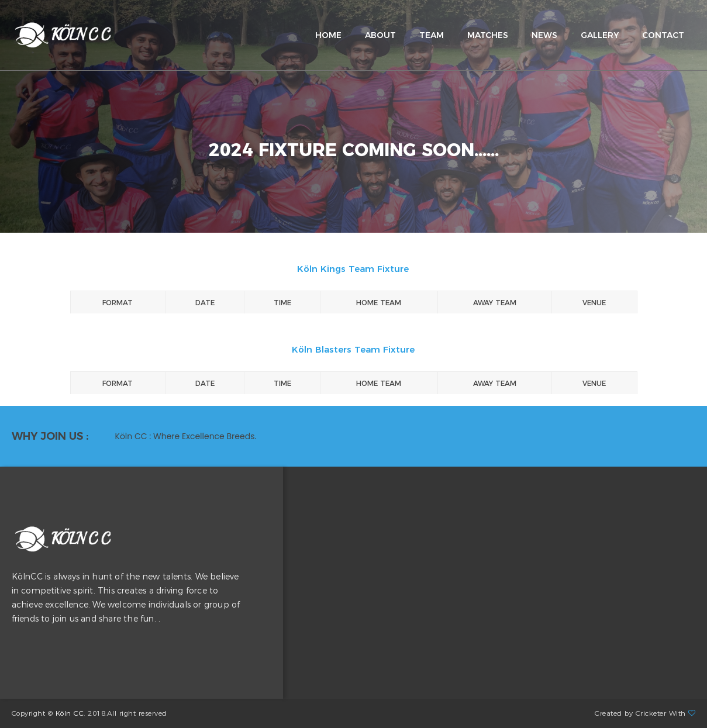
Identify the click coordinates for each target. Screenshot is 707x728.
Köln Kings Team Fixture (353, 269)
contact (663, 35)
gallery (600, 35)
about (380, 35)
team (432, 35)
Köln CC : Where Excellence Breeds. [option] (186, 436)
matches (488, 35)
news (544, 35)
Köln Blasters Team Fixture (353, 349)
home (328, 35)
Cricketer (651, 713)
